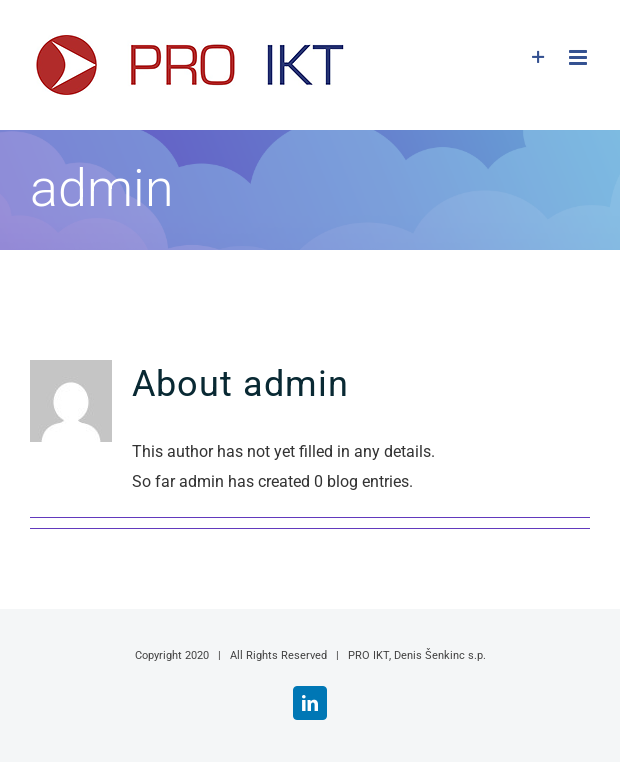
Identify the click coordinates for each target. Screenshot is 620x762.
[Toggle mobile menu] (579, 57)
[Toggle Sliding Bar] (538, 57)
